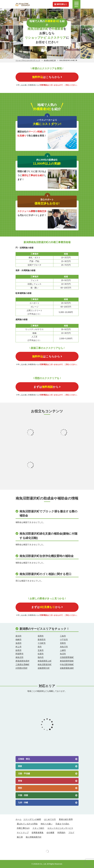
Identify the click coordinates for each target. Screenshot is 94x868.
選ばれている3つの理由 (27, 824)
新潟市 (19, 636)
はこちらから (47, 77)
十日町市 (42, 643)
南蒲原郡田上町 (45, 661)
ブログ (71, 833)
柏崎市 (19, 640)
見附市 (63, 643)
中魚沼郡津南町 (67, 665)
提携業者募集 (38, 833)
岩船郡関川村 (44, 668)
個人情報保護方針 (34, 837)
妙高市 (19, 650)
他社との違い (47, 824)
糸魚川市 (64, 647)
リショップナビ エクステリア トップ (28, 60)
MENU (76, 5)
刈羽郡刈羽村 (21, 668)
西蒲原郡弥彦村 (22, 661)
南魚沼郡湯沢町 (45, 665)
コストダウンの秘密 (32, 819)
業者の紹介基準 (66, 819)
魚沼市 (63, 654)
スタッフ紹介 (38, 828)
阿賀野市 (20, 654)
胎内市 (41, 657)
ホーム (19, 819)
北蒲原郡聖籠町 (67, 657)
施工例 (20, 837)
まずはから (47, 387)
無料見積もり (61, 4)
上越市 (63, 650)
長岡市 (41, 636)
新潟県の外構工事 (50, 60)
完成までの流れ (62, 824)
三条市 (63, 636)
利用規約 (61, 833)
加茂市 (19, 643)
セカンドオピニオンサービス (60, 828)
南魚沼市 (20, 657)
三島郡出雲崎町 (22, 665)
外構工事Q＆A (23, 828)
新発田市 (42, 640)
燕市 (40, 647)
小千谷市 (64, 640)
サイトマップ (23, 833)
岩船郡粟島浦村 (67, 668)
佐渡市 (41, 654)
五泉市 (41, 650)
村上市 (19, 647)
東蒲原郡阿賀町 (67, 661)
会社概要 (50, 833)
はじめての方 (50, 819)
